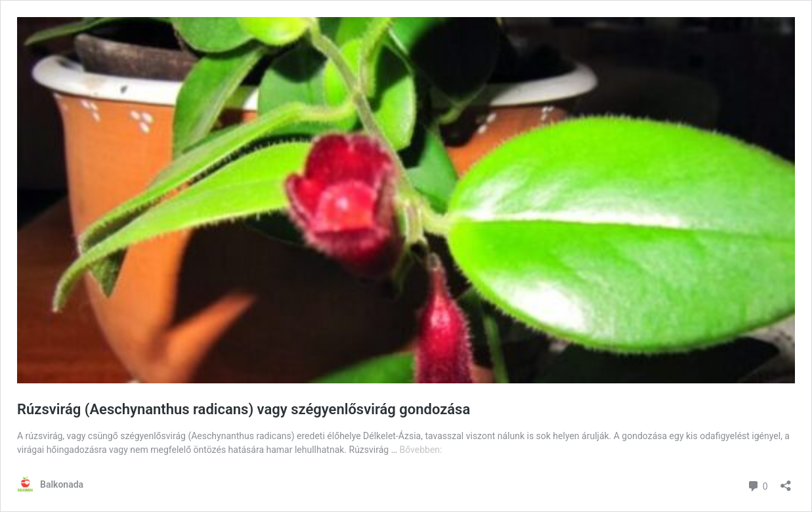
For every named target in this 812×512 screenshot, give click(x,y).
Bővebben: (420, 450)
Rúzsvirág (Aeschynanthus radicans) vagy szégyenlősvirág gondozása (244, 409)
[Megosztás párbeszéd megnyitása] (786, 481)
